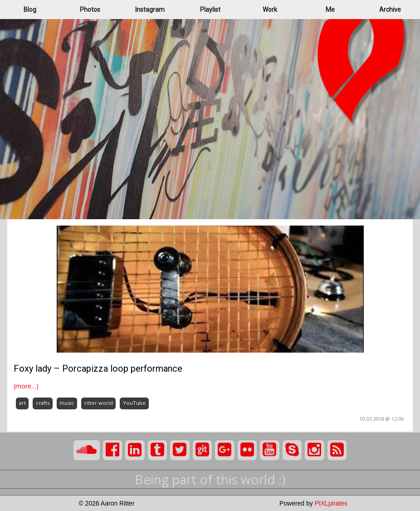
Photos (90, 10)
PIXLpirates (331, 503)
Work (270, 10)
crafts (43, 403)
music (67, 403)
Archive (390, 10)
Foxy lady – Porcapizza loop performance (98, 369)
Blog (30, 10)
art (22, 403)
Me (330, 10)
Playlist (210, 10)
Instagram (150, 10)
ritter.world (99, 403)
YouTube (134, 403)
